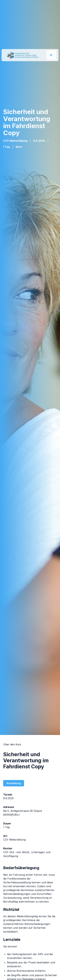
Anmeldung (14, 783)
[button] (51, 55)
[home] (21, 55)
